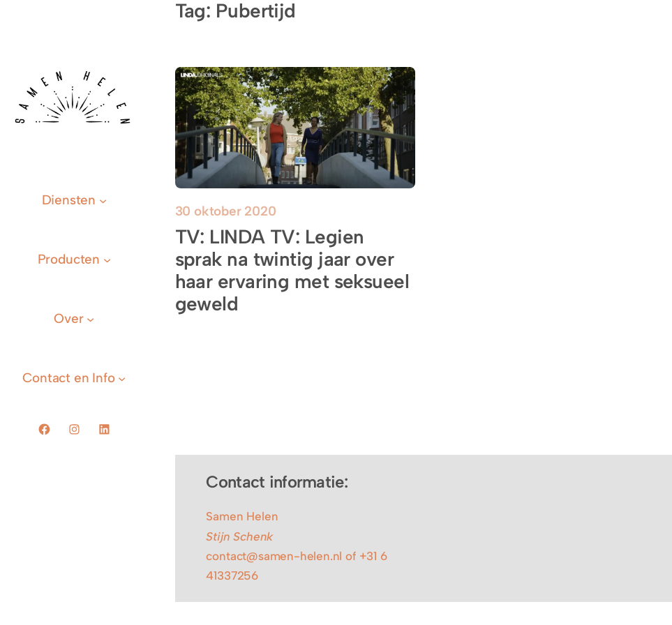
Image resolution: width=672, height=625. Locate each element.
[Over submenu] (74, 319)
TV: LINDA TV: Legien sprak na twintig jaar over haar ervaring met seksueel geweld (292, 271)
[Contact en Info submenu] (74, 378)
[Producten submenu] (74, 259)
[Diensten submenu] (75, 200)
